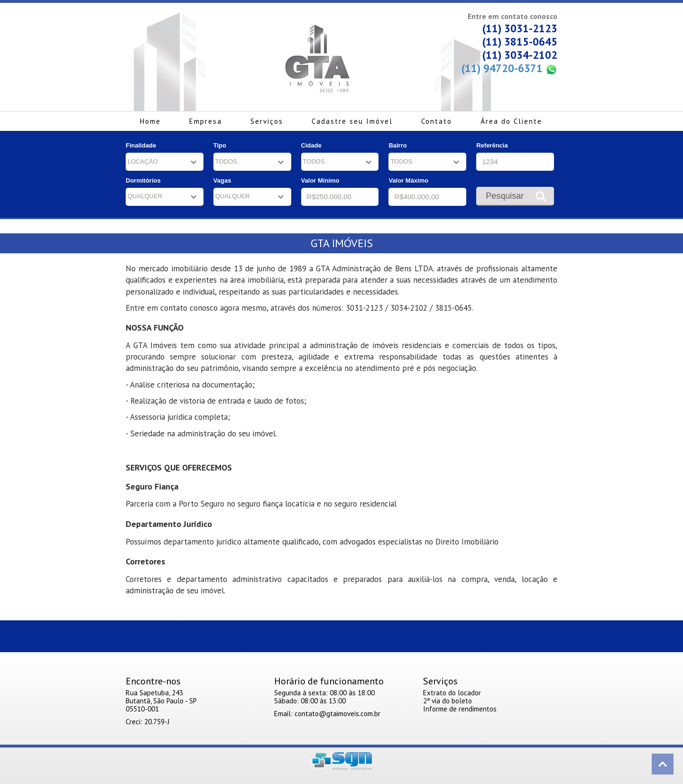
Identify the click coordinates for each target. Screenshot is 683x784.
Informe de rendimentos (460, 709)
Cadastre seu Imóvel (352, 121)
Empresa (206, 121)
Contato (437, 121)
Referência (492, 145)
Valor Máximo (408, 180)
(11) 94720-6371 (509, 69)
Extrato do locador (452, 693)
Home (150, 121)
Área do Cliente (511, 121)
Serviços (267, 121)
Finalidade (141, 145)
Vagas (222, 180)
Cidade (311, 145)
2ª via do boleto (448, 701)
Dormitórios (143, 180)
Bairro (397, 145)
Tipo (220, 145)
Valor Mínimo (320, 180)
